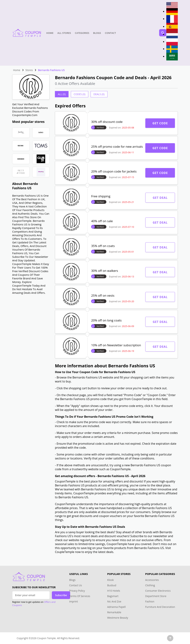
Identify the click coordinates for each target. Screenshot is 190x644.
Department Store (156, 596)
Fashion (150, 601)
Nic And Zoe (114, 601)
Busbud (112, 585)
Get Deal (160, 198)
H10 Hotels (114, 591)
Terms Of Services (80, 596)
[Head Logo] (27, 33)
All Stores (64, 33)
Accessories (152, 580)
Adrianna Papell (116, 607)
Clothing (150, 585)
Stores (29, 70)
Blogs (97, 33)
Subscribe (61, 595)
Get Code (160, 123)
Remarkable (114, 612)
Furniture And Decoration (160, 607)
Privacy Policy (77, 591)
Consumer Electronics (158, 591)
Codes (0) (80, 94)
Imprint (74, 601)
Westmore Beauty (118, 618)
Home (50, 33)
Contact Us (76, 585)
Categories (82, 33)
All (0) (62, 94)
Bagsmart (113, 596)
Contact (111, 33)
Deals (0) (99, 94)
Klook (110, 580)
